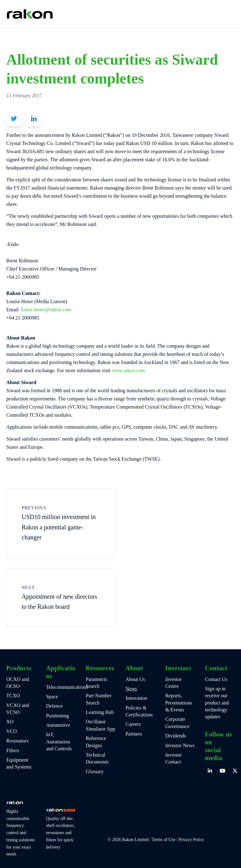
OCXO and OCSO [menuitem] (18, 683)
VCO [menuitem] (12, 731)
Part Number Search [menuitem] (99, 699)
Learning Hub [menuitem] (100, 712)
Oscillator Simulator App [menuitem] (100, 725)
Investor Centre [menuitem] (174, 683)
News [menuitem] (131, 689)
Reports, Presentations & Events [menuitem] (179, 703)
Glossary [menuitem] (95, 772)
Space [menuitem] (52, 697)
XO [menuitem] (10, 722)
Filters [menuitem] (13, 750)
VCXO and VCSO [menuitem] (18, 709)
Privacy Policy (191, 840)
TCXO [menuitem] (13, 696)
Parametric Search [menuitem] (96, 683)
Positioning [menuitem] (58, 716)
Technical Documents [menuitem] (97, 758)
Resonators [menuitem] (17, 741)
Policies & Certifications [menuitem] (139, 711)
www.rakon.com (128, 370)
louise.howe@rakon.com (46, 310)
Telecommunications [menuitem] (61, 687)
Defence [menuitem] (54, 706)
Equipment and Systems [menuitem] (19, 763)
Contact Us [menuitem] (216, 679)
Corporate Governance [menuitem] (177, 723)
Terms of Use (163, 840)
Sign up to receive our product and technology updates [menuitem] (217, 703)
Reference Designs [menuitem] (96, 742)
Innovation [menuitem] (136, 698)
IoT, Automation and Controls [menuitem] (59, 742)
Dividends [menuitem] (176, 736)
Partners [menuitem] (134, 734)
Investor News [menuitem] (180, 745)
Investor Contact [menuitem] (174, 758)
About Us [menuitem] (135, 679)
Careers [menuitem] (133, 724)
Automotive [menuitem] (58, 725)
